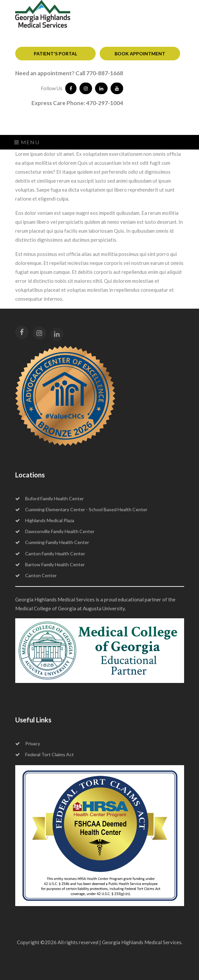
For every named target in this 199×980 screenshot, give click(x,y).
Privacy (28, 743)
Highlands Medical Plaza (45, 520)
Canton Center (36, 575)
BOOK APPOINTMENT (140, 54)
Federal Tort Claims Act (45, 754)
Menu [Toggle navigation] (27, 142)
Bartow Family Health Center (50, 564)
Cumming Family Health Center (52, 542)
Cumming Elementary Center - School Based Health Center (81, 509)
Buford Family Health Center (50, 498)
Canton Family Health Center (50, 553)
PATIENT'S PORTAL (55, 54)
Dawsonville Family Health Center (55, 531)
